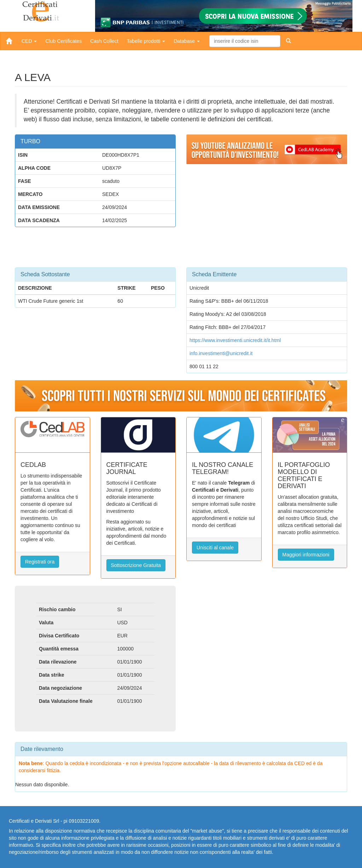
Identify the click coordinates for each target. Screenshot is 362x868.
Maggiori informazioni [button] (306, 555)
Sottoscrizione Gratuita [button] (136, 565)
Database (187, 41)
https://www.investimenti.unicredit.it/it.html (235, 340)
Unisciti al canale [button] (215, 548)
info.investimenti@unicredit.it (221, 353)
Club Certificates (63, 41)
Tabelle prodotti (146, 41)
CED (29, 41)
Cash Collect (104, 41)
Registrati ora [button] (40, 562)
